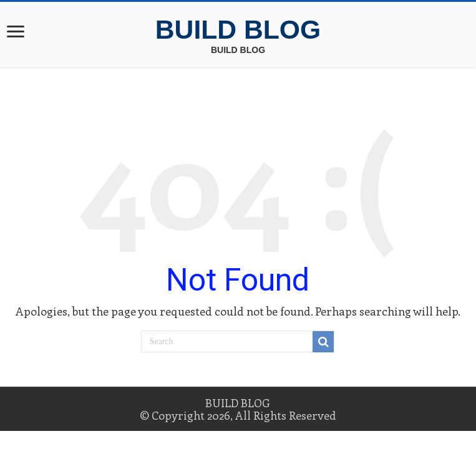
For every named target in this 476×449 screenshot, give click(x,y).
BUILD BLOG (238, 29)
